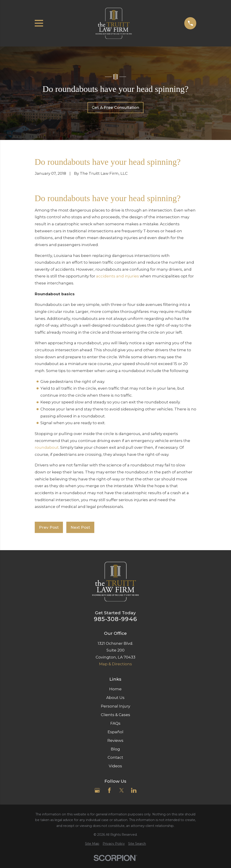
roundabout (47, 447)
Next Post (80, 527)
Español (115, 732)
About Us (115, 698)
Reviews (115, 740)
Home (115, 689)
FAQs (115, 723)
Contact (115, 757)
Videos (115, 766)
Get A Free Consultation (115, 107)
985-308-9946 (115, 619)
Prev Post (49, 527)
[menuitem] (92, 844)
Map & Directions (115, 664)
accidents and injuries (118, 276)
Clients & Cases (115, 715)
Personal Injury (115, 706)
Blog (115, 749)
